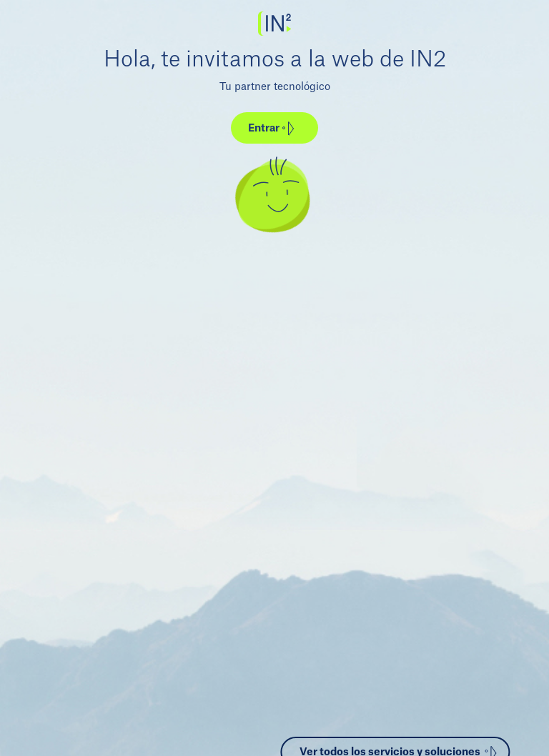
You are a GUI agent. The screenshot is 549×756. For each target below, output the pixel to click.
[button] (274, 128)
